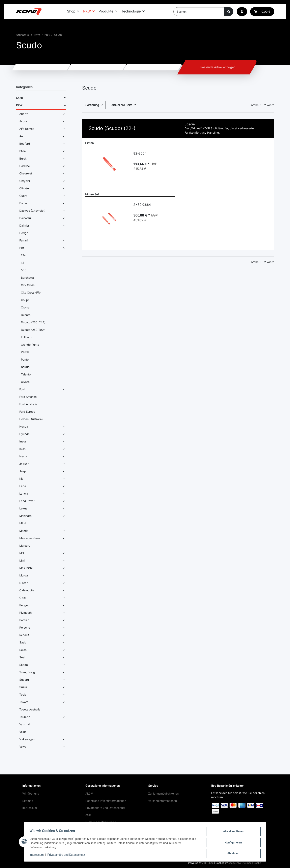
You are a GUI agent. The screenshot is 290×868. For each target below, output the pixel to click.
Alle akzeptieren (232, 833)
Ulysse (25, 382)
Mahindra (25, 516)
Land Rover (27, 501)
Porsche (25, 627)
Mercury (25, 546)
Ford (22, 389)
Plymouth (25, 613)
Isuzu (23, 449)
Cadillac (25, 166)
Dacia (23, 203)
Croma (25, 307)
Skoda (24, 665)
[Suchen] (199, 12)
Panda (25, 352)
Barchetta (27, 278)
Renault (24, 635)
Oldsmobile (27, 590)
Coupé (25, 300)
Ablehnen (232, 854)
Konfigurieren (232, 843)
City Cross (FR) (31, 292)
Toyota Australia (30, 709)
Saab (23, 642)
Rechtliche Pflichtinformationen (106, 801)
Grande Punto (30, 345)
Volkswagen (27, 739)
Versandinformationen (163, 801)
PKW (19, 105)
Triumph (25, 717)
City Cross (28, 285)
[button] (242, 12)
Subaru (24, 680)
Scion (23, 650)
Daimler (24, 225)
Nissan (24, 583)
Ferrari (23, 240)
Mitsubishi (26, 568)
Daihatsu (25, 218)
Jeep (23, 471)
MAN (23, 523)
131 (23, 263)
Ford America (28, 397)
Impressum (30, 808)
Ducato (26, 315)
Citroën (24, 188)
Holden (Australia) (31, 419)
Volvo (23, 747)
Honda (24, 426)
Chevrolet (26, 173)
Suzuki (24, 687)
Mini (22, 560)
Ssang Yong (27, 672)
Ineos (23, 441)
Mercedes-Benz (30, 538)
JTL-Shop (208, 863)
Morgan (24, 575)
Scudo (25, 367)
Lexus (23, 508)
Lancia (24, 493)
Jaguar (24, 464)
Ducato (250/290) (33, 330)
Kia (21, 479)
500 (24, 270)
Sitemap (28, 801)
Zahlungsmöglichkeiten (163, 793)
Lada (23, 486)
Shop (20, 98)
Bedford (25, 144)
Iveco (23, 456)
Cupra (23, 196)
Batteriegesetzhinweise (101, 822)
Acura (23, 121)
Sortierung (92, 105)
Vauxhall (25, 724)
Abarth (24, 114)
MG (22, 553)
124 (23, 255)
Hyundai (25, 434)
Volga (23, 732)
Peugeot (25, 605)
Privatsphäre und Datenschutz (105, 808)
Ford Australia (28, 404)
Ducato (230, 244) (33, 322)
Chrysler (25, 181)
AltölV (89, 793)
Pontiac (24, 620)
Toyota (24, 702)
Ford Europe (27, 412)
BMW (23, 151)
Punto (25, 359)
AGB (88, 815)
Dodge (24, 233)
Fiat (22, 248)
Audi (22, 136)
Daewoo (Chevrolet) (32, 211)
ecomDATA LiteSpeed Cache (245, 863)
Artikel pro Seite (122, 105)
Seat (22, 657)
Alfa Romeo (27, 129)
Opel (22, 598)
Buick (23, 158)
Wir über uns (31, 793)
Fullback (26, 337)
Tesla (23, 694)
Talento (26, 374)
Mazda (24, 531)
